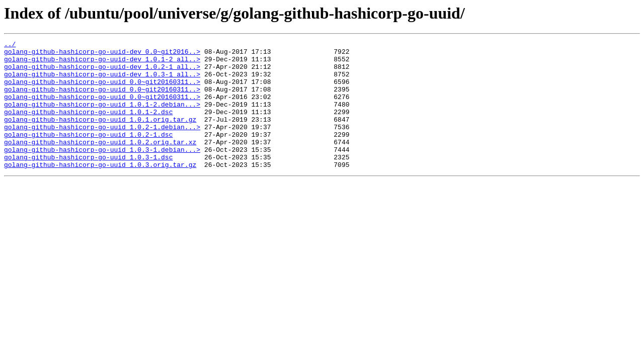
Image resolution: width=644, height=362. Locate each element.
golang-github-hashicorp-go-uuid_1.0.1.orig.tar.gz (100, 136)
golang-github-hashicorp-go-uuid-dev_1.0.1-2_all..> (102, 63)
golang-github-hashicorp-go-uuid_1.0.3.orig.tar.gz (100, 190)
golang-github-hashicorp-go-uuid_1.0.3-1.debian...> (102, 172)
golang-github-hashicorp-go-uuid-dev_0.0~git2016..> (102, 54)
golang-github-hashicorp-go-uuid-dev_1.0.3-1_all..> (102, 81)
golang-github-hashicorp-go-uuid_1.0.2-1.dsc (88, 154)
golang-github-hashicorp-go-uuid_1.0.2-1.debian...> (102, 145)
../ (10, 45)
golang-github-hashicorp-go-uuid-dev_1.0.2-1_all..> (102, 72)
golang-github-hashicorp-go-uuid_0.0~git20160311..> (102, 90)
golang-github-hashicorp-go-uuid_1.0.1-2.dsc (88, 127)
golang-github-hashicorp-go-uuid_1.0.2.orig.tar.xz (100, 163)
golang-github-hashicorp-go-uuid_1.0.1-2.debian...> (102, 118)
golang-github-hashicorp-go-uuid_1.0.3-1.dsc (88, 181)
